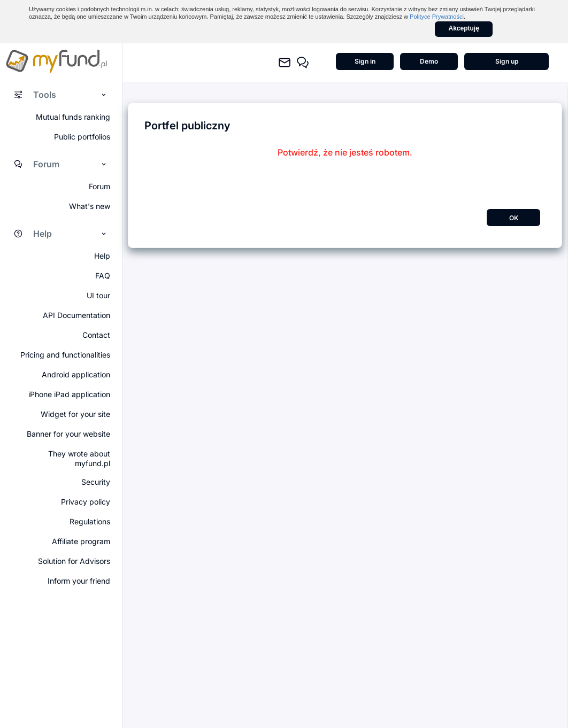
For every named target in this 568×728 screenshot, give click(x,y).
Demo (429, 61)
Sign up (507, 61)
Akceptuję (464, 28)
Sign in (365, 61)
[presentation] (345, 179)
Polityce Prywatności (437, 17)
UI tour (98, 295)
